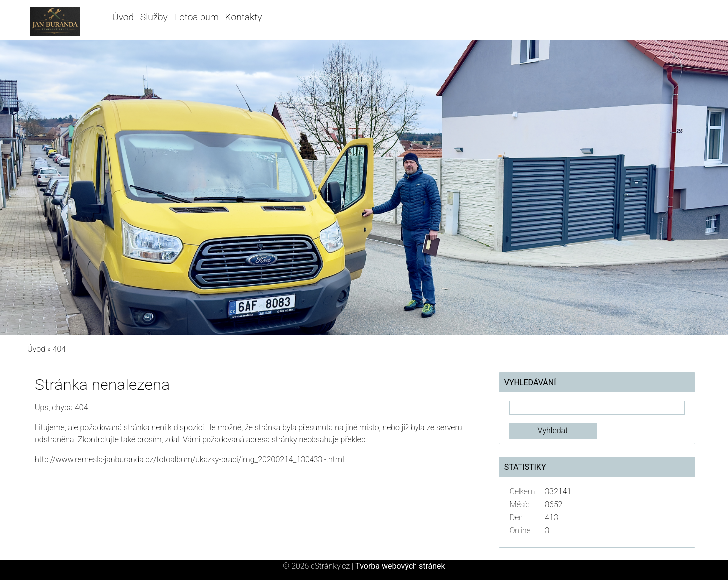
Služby (154, 17)
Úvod (123, 17)
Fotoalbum (196, 17)
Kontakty (244, 17)
